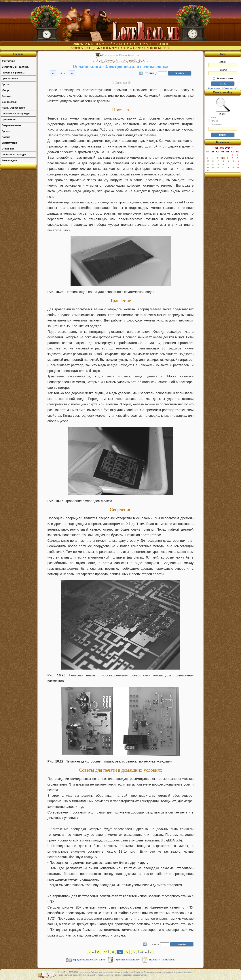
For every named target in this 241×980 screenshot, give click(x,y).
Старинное (8, 149)
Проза (5, 84)
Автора (213, 121)
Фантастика (8, 61)
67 (106, 952)
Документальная (12, 125)
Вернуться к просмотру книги (89, 960)
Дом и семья (9, 102)
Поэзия (6, 137)
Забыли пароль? (230, 88)
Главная (18, 54)
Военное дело (10, 160)
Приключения (10, 78)
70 (127, 952)
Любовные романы (13, 73)
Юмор (5, 90)
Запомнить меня (223, 78)
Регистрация (214, 88)
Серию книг (215, 124)
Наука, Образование (14, 108)
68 (113, 952)
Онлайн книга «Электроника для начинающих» (121, 66)
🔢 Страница (148, 73)
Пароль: (223, 72)
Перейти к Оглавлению (127, 960)
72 (141, 952)
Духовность (9, 119)
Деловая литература (14, 155)
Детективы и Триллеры (15, 67)
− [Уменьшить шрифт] (53, 73)
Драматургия (9, 143)
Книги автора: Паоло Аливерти (120, 55)
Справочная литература (16, 114)
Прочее (6, 131)
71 (134, 952)
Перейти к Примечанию (162, 960)
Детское (6, 96)
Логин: (223, 64)
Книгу (212, 117)
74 (151, 952)
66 (98, 952)
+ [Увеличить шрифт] (72, 73)
